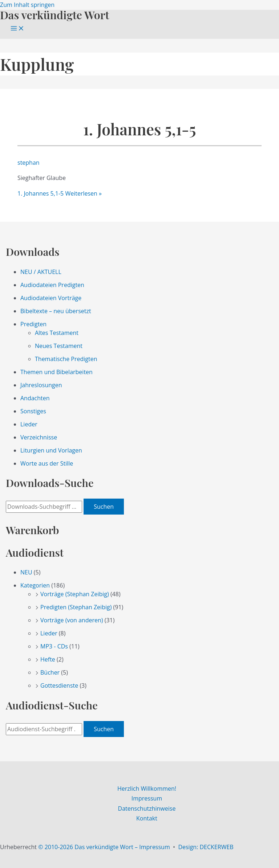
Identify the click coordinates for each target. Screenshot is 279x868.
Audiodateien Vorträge (51, 298)
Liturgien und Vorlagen (51, 450)
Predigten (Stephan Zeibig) (76, 607)
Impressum (147, 798)
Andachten (35, 398)
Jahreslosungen (41, 385)
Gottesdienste (59, 685)
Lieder (29, 424)
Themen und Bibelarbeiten (56, 372)
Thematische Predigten (66, 359)
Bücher (50, 672)
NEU (26, 572)
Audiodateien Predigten (52, 285)
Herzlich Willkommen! (147, 789)
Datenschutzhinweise (147, 808)
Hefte (48, 659)
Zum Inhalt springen (27, 5)
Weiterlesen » (60, 193)
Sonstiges (33, 411)
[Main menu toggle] (17, 29)
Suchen (104, 507)
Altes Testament (57, 333)
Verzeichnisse (39, 437)
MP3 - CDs (54, 646)
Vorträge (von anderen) (72, 620)
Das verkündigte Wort (54, 15)
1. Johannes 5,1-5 (140, 129)
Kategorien (35, 585)
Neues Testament (59, 346)
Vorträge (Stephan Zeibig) (75, 594)
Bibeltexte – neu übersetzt (56, 311)
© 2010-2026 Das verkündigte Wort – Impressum (104, 847)
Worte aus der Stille (47, 463)
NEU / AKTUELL (41, 272)
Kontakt (147, 818)
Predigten (33, 324)
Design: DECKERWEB (206, 847)
